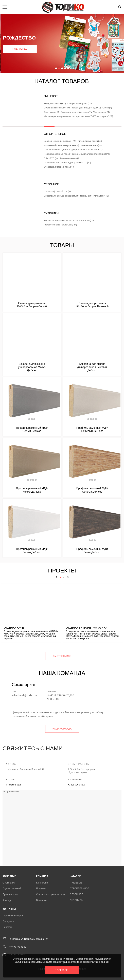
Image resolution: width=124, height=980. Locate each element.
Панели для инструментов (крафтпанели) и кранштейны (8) (74, 150)
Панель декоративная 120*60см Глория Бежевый (92, 305)
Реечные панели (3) (70, 159)
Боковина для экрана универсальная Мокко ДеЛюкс (32, 367)
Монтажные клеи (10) (91, 146)
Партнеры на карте (13, 916)
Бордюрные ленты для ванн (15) (60, 141)
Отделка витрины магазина (87, 628)
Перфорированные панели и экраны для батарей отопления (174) (77, 154)
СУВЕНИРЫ (51, 214)
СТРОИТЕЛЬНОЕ (55, 134)
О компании (9, 883)
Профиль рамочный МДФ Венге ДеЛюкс (92, 551)
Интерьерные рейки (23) (90, 141)
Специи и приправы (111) (80, 104)
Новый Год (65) (64, 192)
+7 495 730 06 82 (76, 785)
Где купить (8, 921)
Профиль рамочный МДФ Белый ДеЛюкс (32, 551)
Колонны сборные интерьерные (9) (61, 146)
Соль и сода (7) (51, 112)
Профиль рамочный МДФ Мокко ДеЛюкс (32, 490)
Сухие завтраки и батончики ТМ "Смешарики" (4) (85, 112)
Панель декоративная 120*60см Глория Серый (32, 305)
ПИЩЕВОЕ (51, 96)
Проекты (41, 888)
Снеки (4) (107, 108)
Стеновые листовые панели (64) (60, 167)
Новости (7, 927)
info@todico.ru (14, 785)
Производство (10, 894)
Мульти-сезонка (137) (54, 221)
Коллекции (42, 883)
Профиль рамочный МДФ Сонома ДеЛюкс (92, 490)
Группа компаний (12, 888)
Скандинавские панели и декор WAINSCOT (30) (67, 163)
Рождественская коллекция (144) (60, 225)
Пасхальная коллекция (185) (80, 221)
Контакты (9, 909)
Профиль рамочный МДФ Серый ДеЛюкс (32, 429)
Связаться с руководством (50, 894)
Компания (9, 876)
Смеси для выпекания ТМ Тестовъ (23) (63, 108)
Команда (7, 900)
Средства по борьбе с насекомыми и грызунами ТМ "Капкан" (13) (76, 196)
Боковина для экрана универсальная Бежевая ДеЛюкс (92, 367)
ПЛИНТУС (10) (51, 159)
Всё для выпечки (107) (55, 104)
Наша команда (62, 729)
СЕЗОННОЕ (51, 184)
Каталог (75, 876)
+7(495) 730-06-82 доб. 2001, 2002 (60, 697)
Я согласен (62, 970)
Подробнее (19, 49)
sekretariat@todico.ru (24, 695)
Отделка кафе (14, 628)
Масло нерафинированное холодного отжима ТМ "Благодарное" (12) (78, 117)
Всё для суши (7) (93, 108)
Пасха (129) (49, 192)
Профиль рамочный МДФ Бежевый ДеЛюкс (92, 429)
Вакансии (41, 900)
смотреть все (62, 656)
